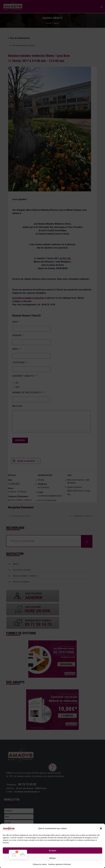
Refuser (53, 858)
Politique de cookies (40, 864)
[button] (101, 828)
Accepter (53, 851)
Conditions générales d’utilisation (59, 864)
